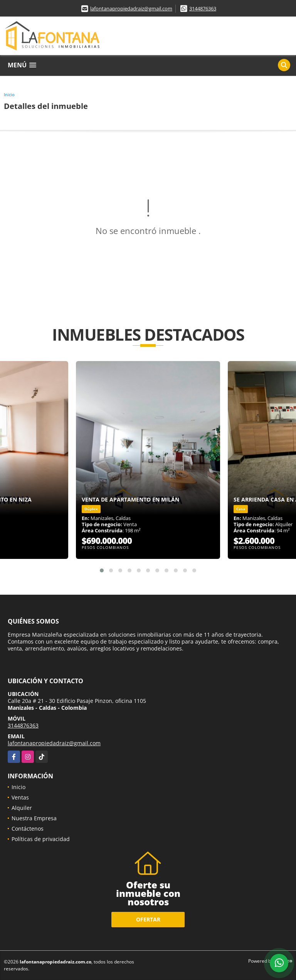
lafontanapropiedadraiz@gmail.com (131, 8)
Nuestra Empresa (34, 818)
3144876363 (203, 8)
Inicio (9, 94)
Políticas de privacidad (41, 839)
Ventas (20, 797)
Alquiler (22, 808)
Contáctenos (28, 829)
